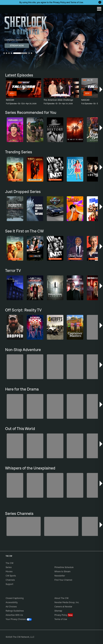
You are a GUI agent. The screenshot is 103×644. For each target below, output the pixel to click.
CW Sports (11, 576)
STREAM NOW (17, 46)
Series (9, 567)
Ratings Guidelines (15, 611)
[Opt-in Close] (100, 2)
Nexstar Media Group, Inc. (67, 602)
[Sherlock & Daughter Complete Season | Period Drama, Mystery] (52, 42)
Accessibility (12, 602)
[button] (101, 90)
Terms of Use (77, 2)
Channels (10, 580)
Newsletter (60, 576)
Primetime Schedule (64, 567)
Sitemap (58, 611)
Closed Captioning (15, 598)
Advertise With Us (14, 615)
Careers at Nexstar (63, 607)
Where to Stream (62, 571)
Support (9, 584)
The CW (6, 8)
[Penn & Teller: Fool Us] (24, 526)
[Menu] (99, 9)
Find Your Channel (63, 580)
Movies (9, 571)
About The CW (61, 598)
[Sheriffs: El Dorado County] (61, 526)
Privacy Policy (59, 2)
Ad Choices (11, 607)
